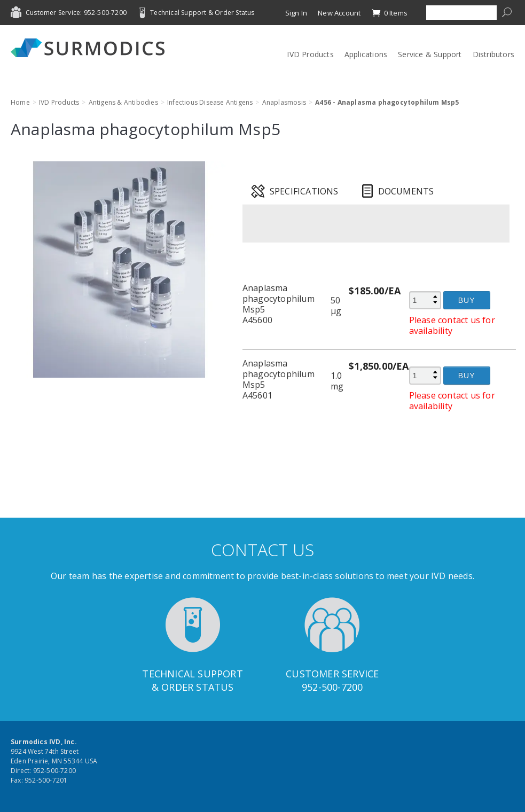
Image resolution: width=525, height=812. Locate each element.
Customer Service (332, 674)
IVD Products (310, 54)
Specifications (304, 191)
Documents (406, 191)
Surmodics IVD (91, 48)
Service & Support (430, 54)
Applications (366, 54)
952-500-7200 (332, 687)
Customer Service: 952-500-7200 (76, 13)
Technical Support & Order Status (202, 13)
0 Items (389, 13)
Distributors (493, 54)
